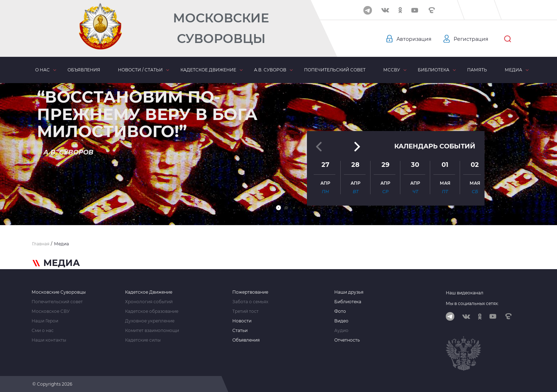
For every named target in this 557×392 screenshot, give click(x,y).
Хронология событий (149, 302)
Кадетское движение (208, 70)
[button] (278, 208)
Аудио (341, 331)
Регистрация (471, 39)
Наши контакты (49, 340)
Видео (341, 321)
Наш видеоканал (465, 293)
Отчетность (347, 340)
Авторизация (414, 39)
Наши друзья (349, 292)
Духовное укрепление (150, 321)
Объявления (84, 70)
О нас (42, 70)
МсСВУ (392, 70)
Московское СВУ (51, 311)
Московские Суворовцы (221, 28)
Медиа (513, 70)
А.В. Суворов (270, 70)
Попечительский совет (335, 70)
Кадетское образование (152, 311)
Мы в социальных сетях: (472, 303)
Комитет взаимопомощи (152, 331)
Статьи (240, 331)
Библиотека (434, 70)
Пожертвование (250, 292)
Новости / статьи (140, 70)
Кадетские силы (143, 340)
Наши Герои (45, 321)
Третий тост (245, 311)
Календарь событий (435, 146)
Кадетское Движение (149, 292)
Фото (340, 311)
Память (477, 70)
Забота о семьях (250, 302)
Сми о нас (43, 331)
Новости (242, 321)
